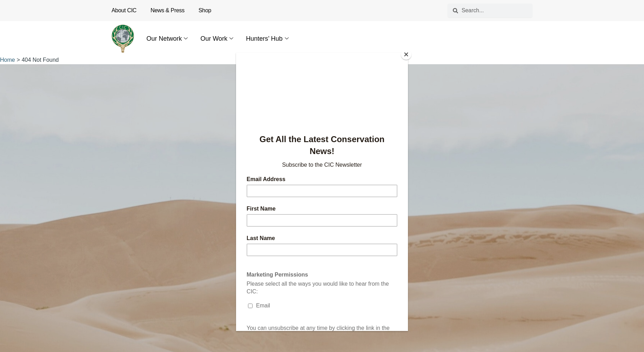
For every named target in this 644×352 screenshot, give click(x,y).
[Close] (406, 54)
